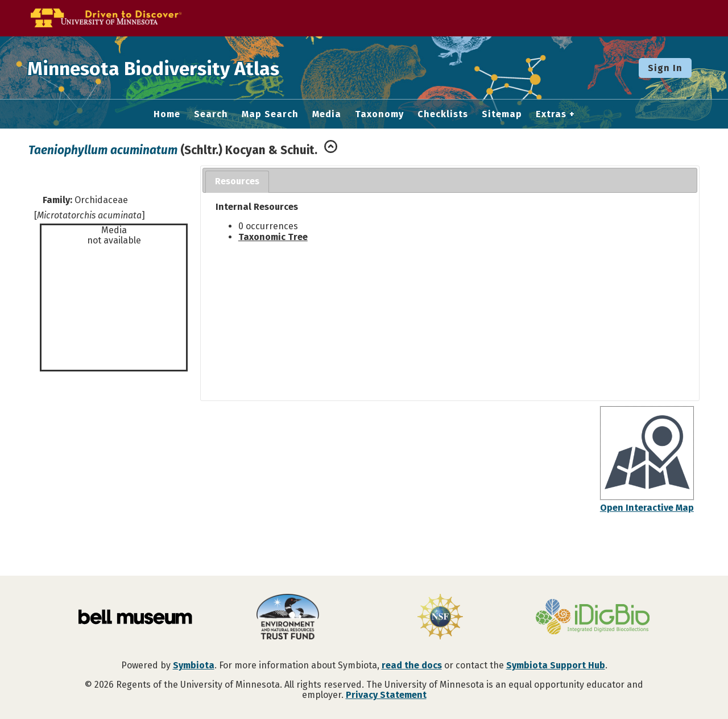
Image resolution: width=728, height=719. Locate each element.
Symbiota (194, 665)
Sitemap (502, 114)
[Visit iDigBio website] (593, 618)
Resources (237, 181)
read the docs (412, 665)
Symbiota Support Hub (556, 665)
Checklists (443, 114)
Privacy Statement (386, 695)
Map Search (270, 114)
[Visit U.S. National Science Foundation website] (440, 618)
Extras (551, 114)
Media (327, 114)
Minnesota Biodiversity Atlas (177, 68)
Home (167, 114)
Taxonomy (379, 114)
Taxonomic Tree (273, 237)
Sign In (665, 68)
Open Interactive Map (647, 508)
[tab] (237, 182)
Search (211, 114)
